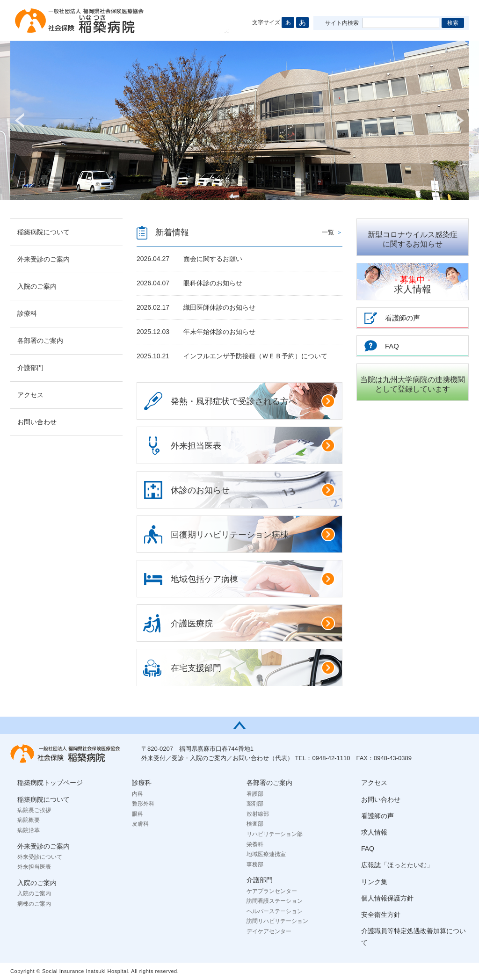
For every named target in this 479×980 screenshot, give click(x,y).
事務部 (255, 864)
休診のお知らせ (253, 490)
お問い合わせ (37, 422)
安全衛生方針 (381, 915)
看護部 (255, 794)
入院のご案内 (37, 286)
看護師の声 (377, 816)
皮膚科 (140, 824)
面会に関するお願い (213, 259)
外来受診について (40, 857)
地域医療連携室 (266, 854)
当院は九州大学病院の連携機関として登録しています (413, 384)
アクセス (30, 395)
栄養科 (255, 844)
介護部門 (30, 368)
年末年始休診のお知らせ (219, 332)
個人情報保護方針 (387, 898)
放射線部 (258, 814)
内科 (138, 794)
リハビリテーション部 (275, 834)
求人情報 (413, 285)
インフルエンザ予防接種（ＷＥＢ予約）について (255, 356)
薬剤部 (255, 804)
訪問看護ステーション (275, 901)
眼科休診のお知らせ (213, 283)
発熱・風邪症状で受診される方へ (253, 401)
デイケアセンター (269, 931)
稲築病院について (44, 232)
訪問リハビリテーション (277, 921)
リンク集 (374, 882)
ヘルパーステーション (275, 911)
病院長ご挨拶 (34, 810)
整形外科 (143, 804)
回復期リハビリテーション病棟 (253, 534)
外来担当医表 (253, 445)
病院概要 (29, 820)
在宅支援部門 (253, 668)
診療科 (27, 313)
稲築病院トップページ (50, 783)
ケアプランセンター (272, 891)
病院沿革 (29, 830)
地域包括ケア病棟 (253, 579)
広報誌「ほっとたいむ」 (397, 865)
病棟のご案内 (34, 904)
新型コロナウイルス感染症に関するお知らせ (413, 239)
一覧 (332, 232)
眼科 (138, 814)
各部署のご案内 (40, 341)
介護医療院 (253, 623)
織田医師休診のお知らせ (219, 307)
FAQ (368, 849)
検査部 (255, 824)
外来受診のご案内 (44, 259)
